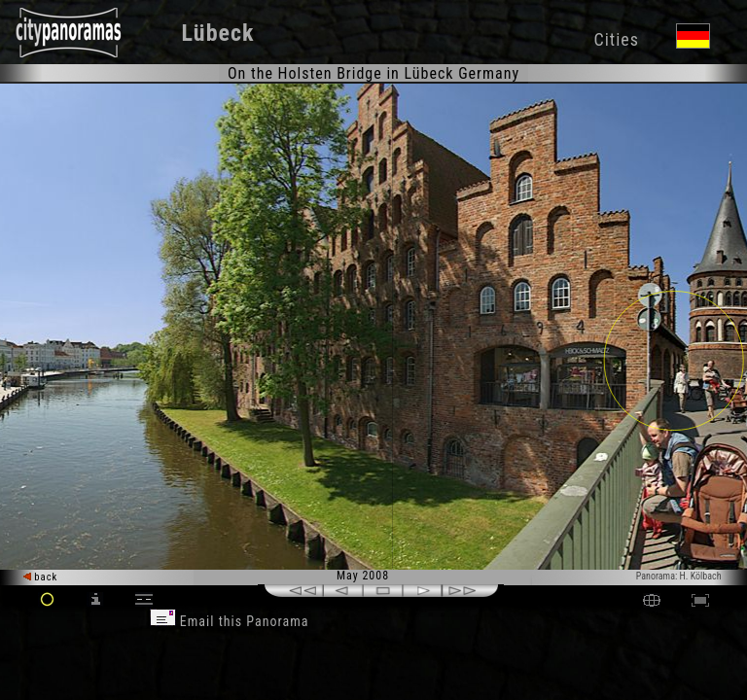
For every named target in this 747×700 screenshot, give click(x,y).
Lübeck (218, 33)
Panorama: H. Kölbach (679, 576)
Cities (616, 39)
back (41, 577)
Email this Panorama (230, 621)
